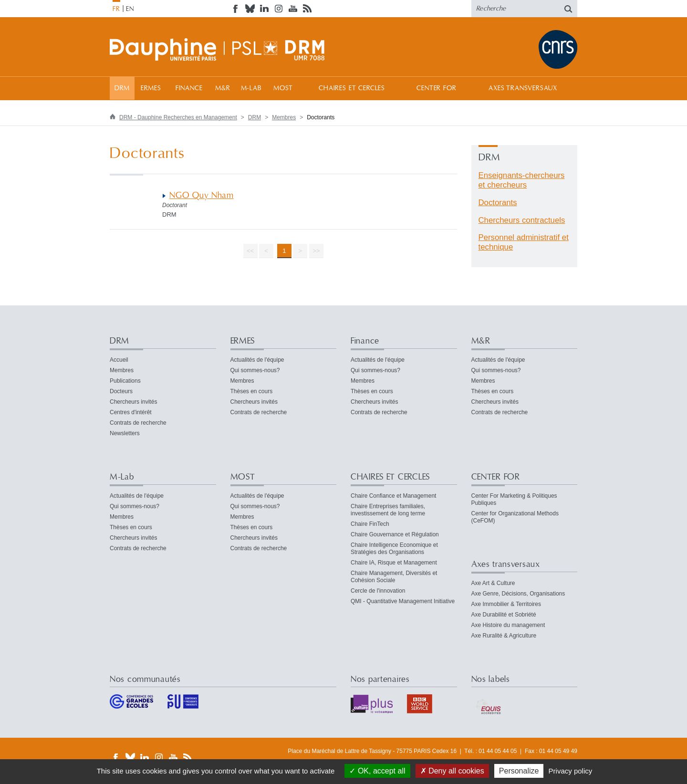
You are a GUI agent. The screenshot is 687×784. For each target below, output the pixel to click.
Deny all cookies (452, 771)
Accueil (119, 360)
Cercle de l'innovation (378, 591)
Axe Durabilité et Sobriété (504, 615)
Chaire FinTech (370, 524)
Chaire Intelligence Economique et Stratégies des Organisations (394, 549)
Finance (189, 88)
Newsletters (125, 433)
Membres (284, 117)
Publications (125, 381)
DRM (122, 88)
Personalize (519, 771)
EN (130, 9)
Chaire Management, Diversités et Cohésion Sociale (394, 577)
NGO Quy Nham (202, 195)
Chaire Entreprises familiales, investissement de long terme (388, 510)
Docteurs (121, 391)
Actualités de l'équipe (257, 360)
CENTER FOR (436, 88)
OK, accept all (377, 771)
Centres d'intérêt (131, 412)
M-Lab (251, 88)
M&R (223, 88)
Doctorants (498, 203)
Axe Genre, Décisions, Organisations (518, 594)
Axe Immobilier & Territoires (506, 604)
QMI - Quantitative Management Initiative (403, 601)
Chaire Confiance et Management (393, 496)
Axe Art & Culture (493, 583)
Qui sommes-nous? (255, 370)
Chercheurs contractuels (522, 220)
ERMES (151, 88)
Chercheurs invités (133, 402)
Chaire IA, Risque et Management (394, 563)
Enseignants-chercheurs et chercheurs (522, 180)
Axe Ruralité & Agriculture (504, 636)
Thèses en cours (252, 391)
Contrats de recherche (138, 423)
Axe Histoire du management (508, 625)
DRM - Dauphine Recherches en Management (178, 117)
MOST (283, 88)
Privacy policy (571, 771)
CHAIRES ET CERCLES (352, 88)
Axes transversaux (523, 88)
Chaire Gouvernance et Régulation (395, 534)
